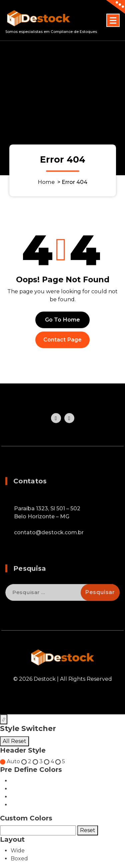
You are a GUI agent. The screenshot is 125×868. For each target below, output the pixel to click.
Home (46, 182)
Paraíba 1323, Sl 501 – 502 (47, 525)
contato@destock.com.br (49, 549)
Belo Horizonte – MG (42, 533)
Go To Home (63, 325)
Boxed (19, 859)
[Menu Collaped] (113, 20)
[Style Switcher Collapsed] (4, 719)
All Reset (14, 741)
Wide (18, 851)
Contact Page (63, 345)
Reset (88, 830)
